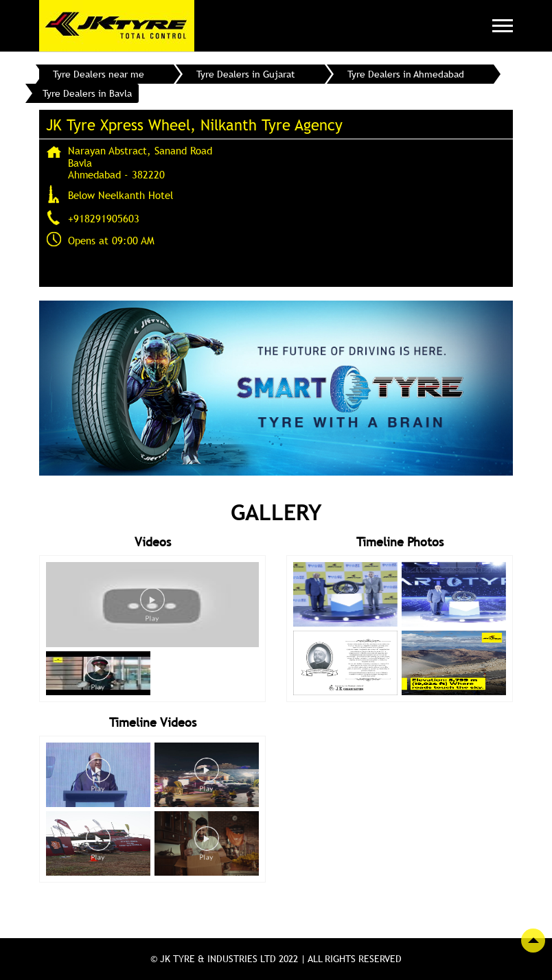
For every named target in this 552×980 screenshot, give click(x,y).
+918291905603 (104, 218)
